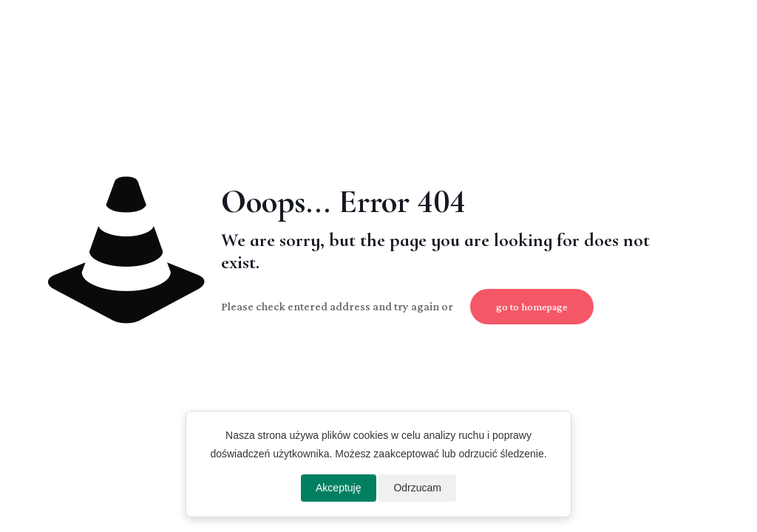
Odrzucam (417, 488)
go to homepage (532, 307)
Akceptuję (338, 488)
